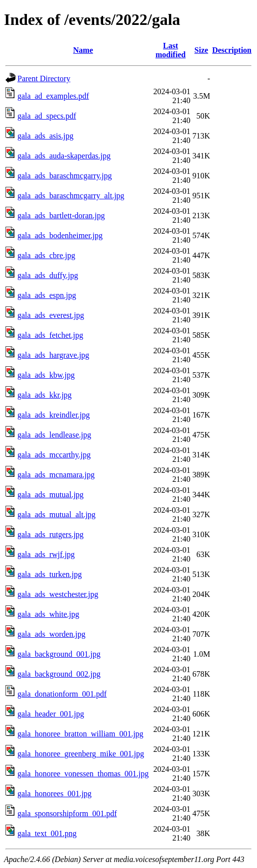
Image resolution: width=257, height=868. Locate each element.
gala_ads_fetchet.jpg (50, 335)
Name (83, 50)
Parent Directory (44, 78)
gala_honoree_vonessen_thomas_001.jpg (83, 774)
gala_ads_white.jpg (48, 614)
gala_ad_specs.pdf (47, 116)
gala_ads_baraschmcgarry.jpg (65, 176)
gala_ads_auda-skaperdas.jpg (64, 156)
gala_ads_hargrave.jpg (53, 355)
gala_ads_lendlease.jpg (54, 435)
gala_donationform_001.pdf (62, 694)
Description (232, 50)
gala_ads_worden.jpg (51, 634)
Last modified (170, 50)
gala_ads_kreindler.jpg (54, 415)
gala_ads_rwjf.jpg (46, 554)
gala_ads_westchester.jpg (58, 594)
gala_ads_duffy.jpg (48, 275)
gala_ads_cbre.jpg (46, 255)
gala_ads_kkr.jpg (45, 395)
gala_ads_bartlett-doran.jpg (61, 216)
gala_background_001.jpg (59, 654)
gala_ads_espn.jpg (47, 295)
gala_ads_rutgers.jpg (51, 534)
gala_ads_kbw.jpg (46, 375)
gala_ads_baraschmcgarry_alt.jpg (71, 196)
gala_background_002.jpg (59, 674)
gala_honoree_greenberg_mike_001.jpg (81, 754)
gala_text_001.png (47, 833)
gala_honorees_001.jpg (55, 794)
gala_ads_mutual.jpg (51, 495)
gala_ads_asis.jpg (45, 136)
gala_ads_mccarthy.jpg (54, 455)
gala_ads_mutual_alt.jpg (57, 514)
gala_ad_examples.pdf (53, 96)
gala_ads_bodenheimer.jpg (60, 235)
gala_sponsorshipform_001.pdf (67, 813)
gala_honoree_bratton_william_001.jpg (80, 734)
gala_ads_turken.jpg (50, 574)
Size (201, 50)
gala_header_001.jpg (51, 714)
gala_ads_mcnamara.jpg (56, 475)
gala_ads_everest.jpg (51, 315)
